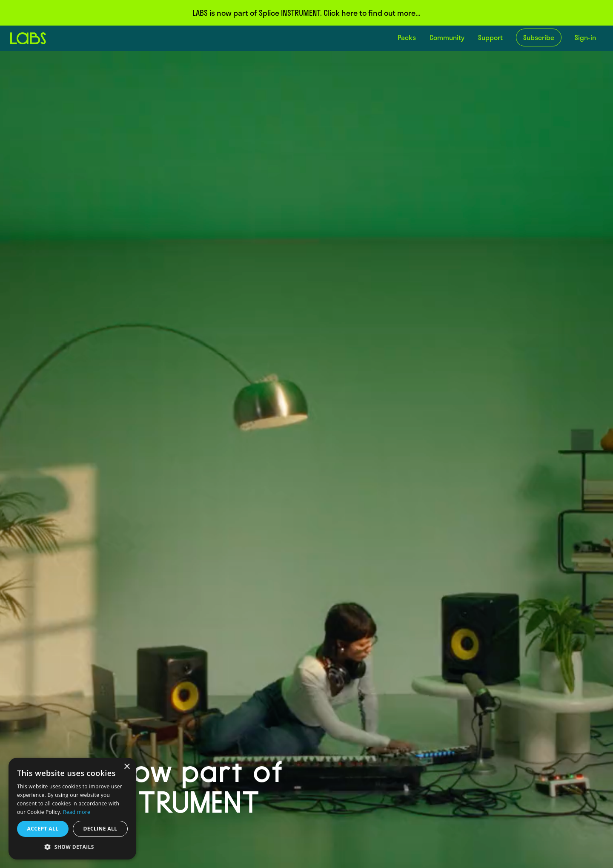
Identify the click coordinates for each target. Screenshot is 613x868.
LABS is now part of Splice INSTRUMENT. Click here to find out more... (306, 13)
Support (490, 37)
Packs (407, 37)
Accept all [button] (43, 829)
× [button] (127, 767)
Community (447, 37)
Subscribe (539, 37)
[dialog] (72, 809)
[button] (72, 847)
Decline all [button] (100, 829)
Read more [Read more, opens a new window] (77, 812)
